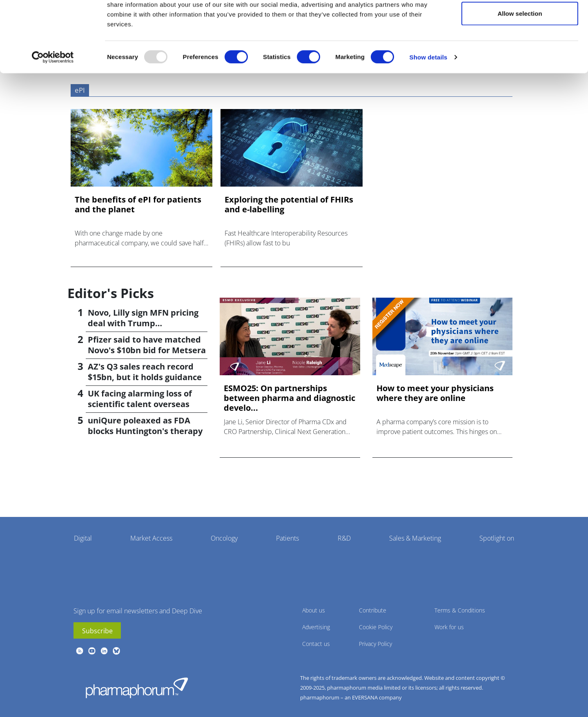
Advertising (316, 627)
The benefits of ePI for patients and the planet (138, 205)
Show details (429, 92)
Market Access (151, 538)
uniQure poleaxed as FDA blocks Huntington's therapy (145, 426)
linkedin (104, 651)
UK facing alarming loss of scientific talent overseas (140, 399)
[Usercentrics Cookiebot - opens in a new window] (53, 92)
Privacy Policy (375, 644)
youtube (92, 651)
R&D (344, 538)
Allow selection (520, 48)
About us (314, 610)
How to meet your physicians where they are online (435, 393)
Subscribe (97, 631)
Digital (83, 538)
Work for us (449, 627)
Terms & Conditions (460, 610)
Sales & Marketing (415, 538)
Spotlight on (497, 538)
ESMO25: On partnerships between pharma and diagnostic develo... (290, 398)
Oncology (224, 538)
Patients (287, 538)
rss (80, 651)
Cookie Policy (376, 627)
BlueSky (116, 651)
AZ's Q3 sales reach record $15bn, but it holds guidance (145, 372)
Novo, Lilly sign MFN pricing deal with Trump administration (143, 323)
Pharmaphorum (137, 688)
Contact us (316, 644)
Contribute (373, 610)
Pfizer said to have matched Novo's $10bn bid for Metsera (147, 345)
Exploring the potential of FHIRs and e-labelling (289, 205)
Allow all (520, 21)
